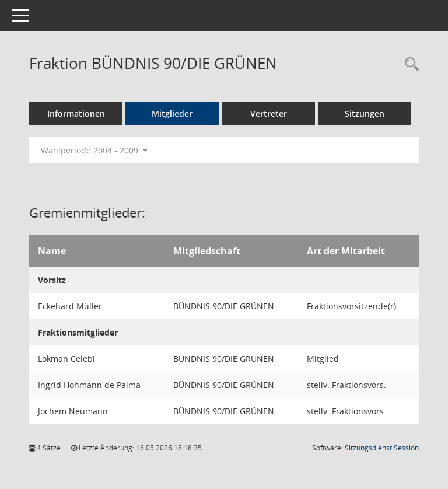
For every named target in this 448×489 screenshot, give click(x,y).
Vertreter (269, 113)
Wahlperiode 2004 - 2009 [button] (94, 150)
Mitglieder (172, 113)
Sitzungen (365, 113)
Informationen (76, 113)
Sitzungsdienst (382, 448)
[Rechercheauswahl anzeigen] (409, 64)
